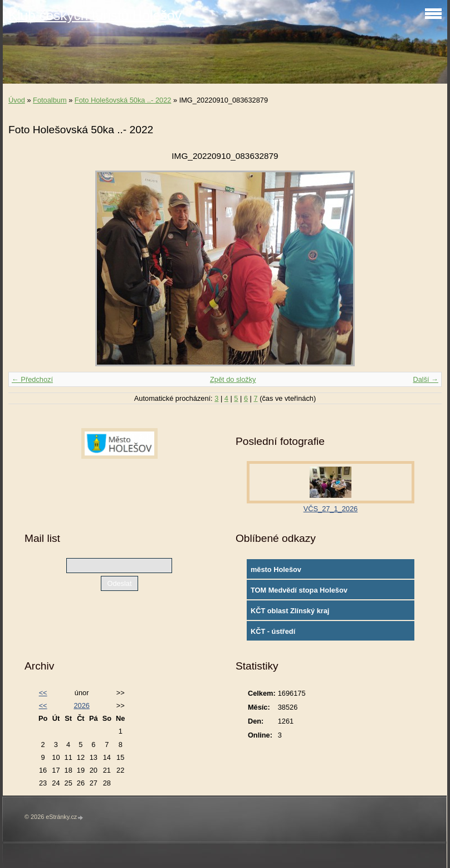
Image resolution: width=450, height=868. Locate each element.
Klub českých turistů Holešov (95, 15)
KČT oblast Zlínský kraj (290, 611)
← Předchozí (32, 379)
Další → (425, 379)
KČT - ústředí (273, 631)
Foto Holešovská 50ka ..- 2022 (123, 100)
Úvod (17, 100)
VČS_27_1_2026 (331, 509)
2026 (81, 705)
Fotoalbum (50, 100)
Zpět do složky (233, 379)
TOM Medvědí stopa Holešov (299, 590)
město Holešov (276, 569)
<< (43, 693)
